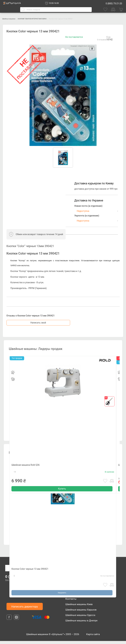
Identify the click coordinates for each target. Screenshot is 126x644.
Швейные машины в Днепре (82, 624)
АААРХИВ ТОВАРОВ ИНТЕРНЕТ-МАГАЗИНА (55, 19)
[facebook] (9, 623)
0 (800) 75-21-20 (114, 4)
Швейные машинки (14, 19)
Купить (62, 503)
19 (15, 485)
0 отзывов (102, 43)
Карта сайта (93, 637)
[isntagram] (16, 623)
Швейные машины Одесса (80, 618)
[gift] (110, 404)
